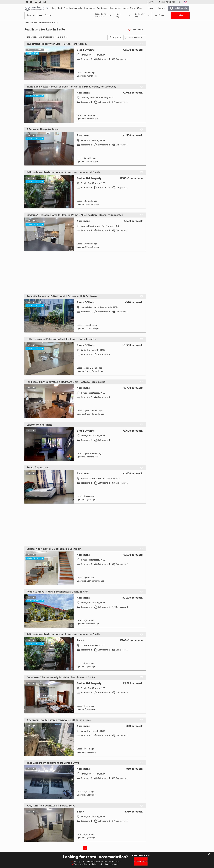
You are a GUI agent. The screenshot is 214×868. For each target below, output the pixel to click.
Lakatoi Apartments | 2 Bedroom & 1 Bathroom (54, 549)
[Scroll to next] (69, 444)
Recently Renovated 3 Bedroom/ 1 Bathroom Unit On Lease (62, 296)
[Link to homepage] (37, 8)
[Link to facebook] (27, 2)
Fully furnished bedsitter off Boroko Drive (51, 806)
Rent (27, 23)
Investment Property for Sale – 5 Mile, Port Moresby (57, 44)
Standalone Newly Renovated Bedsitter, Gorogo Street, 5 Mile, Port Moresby (71, 87)
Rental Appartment (38, 468)
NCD (34, 23)
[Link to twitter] (40, 2)
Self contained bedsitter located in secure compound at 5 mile (63, 172)
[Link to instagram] (45, 2)
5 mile (55, 23)
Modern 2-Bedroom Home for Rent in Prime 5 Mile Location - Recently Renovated (75, 215)
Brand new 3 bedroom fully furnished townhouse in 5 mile (61, 677)
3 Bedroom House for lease (42, 129)
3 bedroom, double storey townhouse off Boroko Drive (59, 720)
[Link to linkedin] (36, 2)
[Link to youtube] (31, 2)
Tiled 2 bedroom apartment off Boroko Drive (53, 763)
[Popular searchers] (41, 15)
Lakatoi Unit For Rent (39, 425)
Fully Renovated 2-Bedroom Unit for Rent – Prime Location (62, 339)
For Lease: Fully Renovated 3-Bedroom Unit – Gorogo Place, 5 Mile (66, 382)
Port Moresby (44, 23)
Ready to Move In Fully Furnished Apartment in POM (57, 592)
